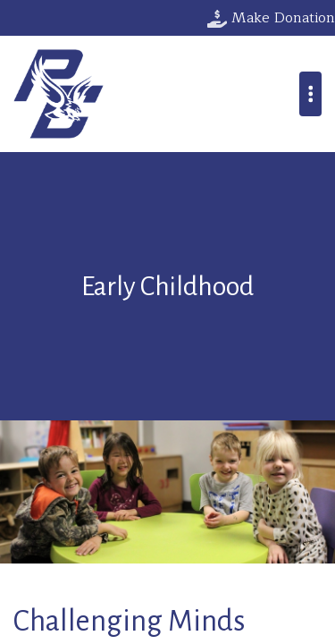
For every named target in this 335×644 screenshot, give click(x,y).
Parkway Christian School (59, 94)
